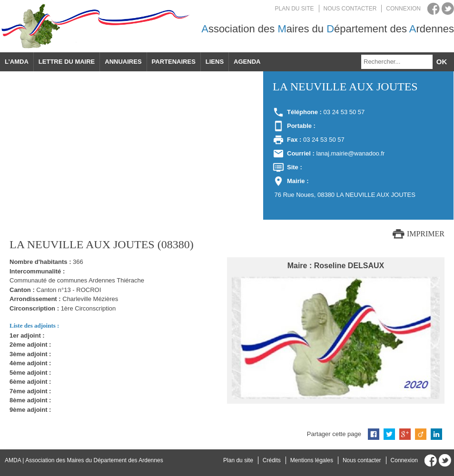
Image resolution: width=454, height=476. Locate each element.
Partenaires (174, 62)
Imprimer (426, 234)
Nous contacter (350, 9)
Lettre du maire (67, 62)
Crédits (272, 460)
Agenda (247, 62)
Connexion (403, 9)
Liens (215, 62)
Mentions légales (312, 460)
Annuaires (123, 62)
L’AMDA (17, 62)
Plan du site (295, 9)
